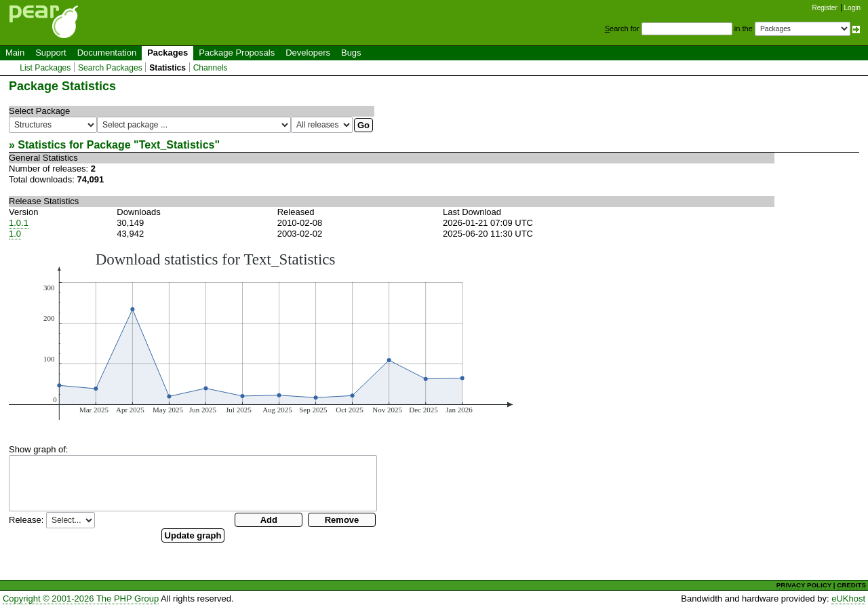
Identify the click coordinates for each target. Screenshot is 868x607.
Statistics (167, 68)
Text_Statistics (177, 145)
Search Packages (110, 68)
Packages (167, 53)
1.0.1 (19, 223)
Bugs (351, 53)
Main (15, 53)
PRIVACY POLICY (804, 585)
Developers (308, 53)
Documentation (107, 53)
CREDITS (851, 585)
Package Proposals (237, 53)
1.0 (15, 234)
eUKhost (848, 599)
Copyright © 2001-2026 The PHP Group (81, 599)
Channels (211, 68)
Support (51, 53)
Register (825, 8)
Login (852, 8)
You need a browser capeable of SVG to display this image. (261, 335)
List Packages (45, 68)
